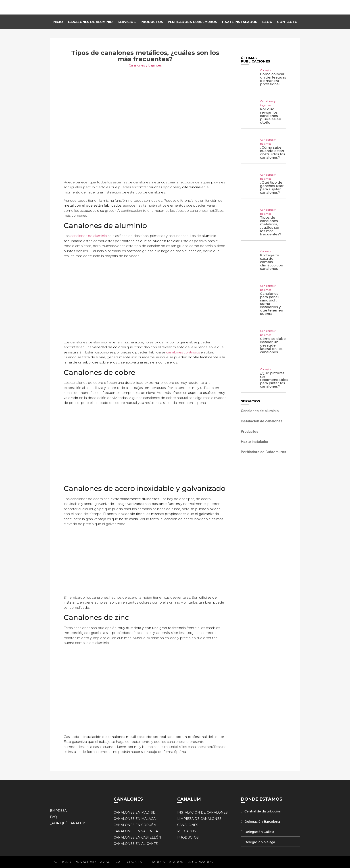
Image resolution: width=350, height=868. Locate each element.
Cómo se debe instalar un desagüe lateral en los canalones (273, 345)
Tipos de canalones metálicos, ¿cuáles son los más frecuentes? (271, 226)
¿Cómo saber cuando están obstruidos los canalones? (273, 152)
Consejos (266, 70)
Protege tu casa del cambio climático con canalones (272, 262)
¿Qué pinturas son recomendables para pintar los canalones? (274, 380)
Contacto (287, 22)
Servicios (127, 22)
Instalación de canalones (262, 421)
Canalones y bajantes (145, 65)
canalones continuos (183, 352)
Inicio (58, 22)
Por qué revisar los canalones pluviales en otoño (271, 116)
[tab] (270, 811)
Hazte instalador (240, 22)
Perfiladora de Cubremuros (264, 452)
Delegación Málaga (260, 842)
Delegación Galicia (259, 832)
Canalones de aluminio (260, 411)
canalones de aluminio (89, 236)
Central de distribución (263, 811)
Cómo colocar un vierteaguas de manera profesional (273, 79)
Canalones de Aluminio (90, 22)
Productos (152, 22)
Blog (267, 22)
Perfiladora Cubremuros (193, 22)
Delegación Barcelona (262, 822)
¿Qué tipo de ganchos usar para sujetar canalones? (272, 187)
